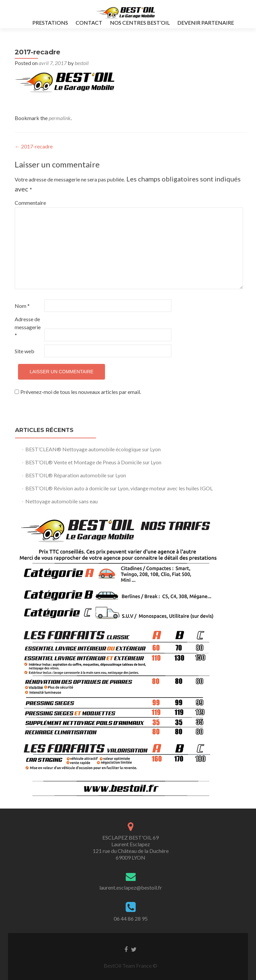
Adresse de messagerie (28, 327)
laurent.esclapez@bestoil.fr (131, 887)
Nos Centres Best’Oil (140, 23)
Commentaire (29, 203)
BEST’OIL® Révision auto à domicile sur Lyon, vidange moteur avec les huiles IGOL (119, 488)
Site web (24, 351)
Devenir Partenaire (206, 23)
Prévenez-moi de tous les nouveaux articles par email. (81, 392)
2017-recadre (34, 146)
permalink (60, 118)
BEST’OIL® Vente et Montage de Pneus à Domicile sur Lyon (93, 462)
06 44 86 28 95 (131, 918)
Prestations (50, 23)
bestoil (82, 63)
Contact (89, 23)
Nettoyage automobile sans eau (61, 501)
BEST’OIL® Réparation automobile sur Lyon (76, 475)
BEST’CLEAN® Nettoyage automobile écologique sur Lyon (93, 449)
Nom (22, 306)
